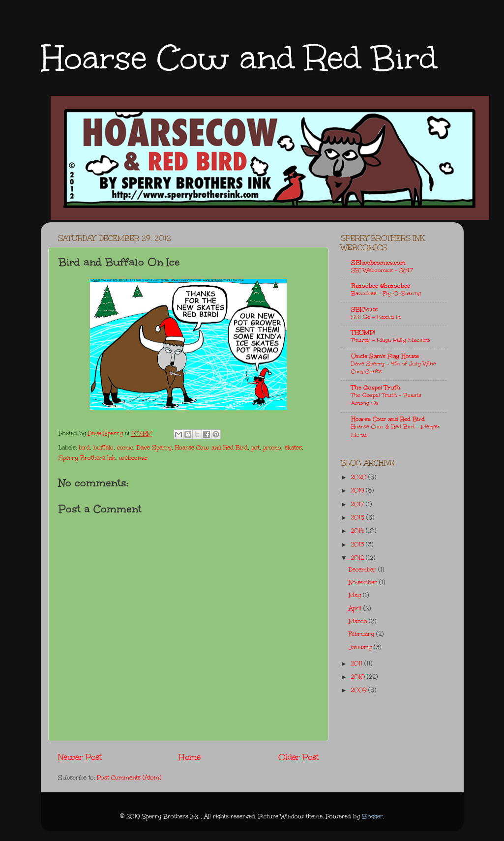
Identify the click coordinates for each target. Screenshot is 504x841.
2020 (359, 477)
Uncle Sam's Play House (385, 356)
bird (84, 448)
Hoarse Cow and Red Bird (239, 58)
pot (255, 448)
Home (190, 757)
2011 (357, 663)
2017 (358, 504)
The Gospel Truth (376, 388)
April (356, 608)
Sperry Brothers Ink (87, 458)
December (363, 570)
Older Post (298, 757)
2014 (358, 531)
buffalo (104, 448)
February (362, 634)
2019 (358, 490)
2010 (359, 677)
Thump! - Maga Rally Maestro (390, 340)
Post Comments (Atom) (129, 778)
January (361, 647)
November (364, 582)
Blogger (372, 816)
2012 (358, 558)
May (356, 595)
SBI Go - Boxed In (376, 317)
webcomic (133, 458)
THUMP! (363, 332)
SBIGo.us (364, 309)
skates (293, 448)
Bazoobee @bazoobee (381, 286)
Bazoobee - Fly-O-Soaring (386, 293)
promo (272, 448)
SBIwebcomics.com (378, 263)
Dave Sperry (154, 448)
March (359, 621)
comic (125, 448)
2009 (359, 690)
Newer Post (80, 757)
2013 (358, 544)
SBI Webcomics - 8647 (382, 270)
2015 (358, 517)
